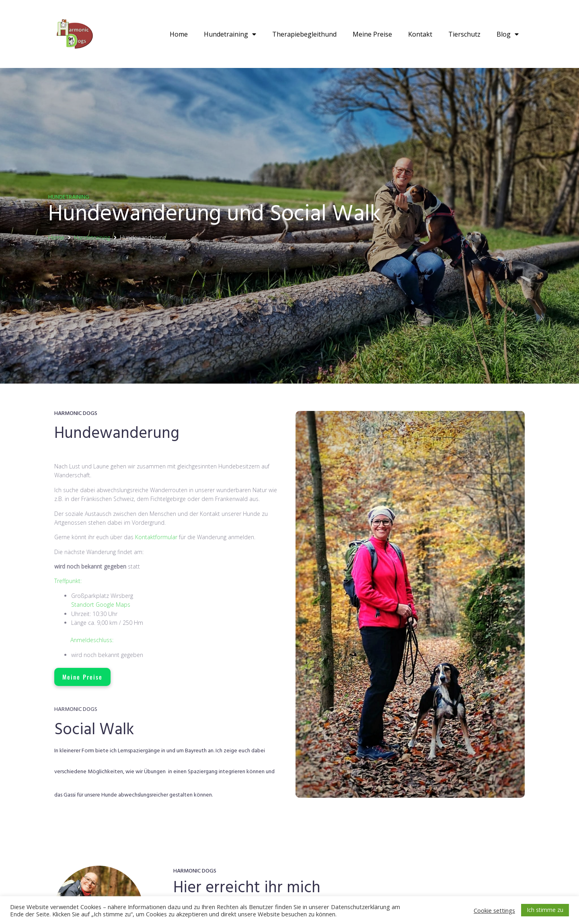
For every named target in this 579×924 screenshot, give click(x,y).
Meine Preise (372, 34)
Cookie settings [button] (494, 910)
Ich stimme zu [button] (545, 910)
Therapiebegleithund (304, 34)
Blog (508, 34)
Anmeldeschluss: (92, 640)
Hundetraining (230, 34)
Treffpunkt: (68, 581)
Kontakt (420, 34)
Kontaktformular (156, 537)
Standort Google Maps (101, 605)
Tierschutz (464, 34)
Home (179, 34)
